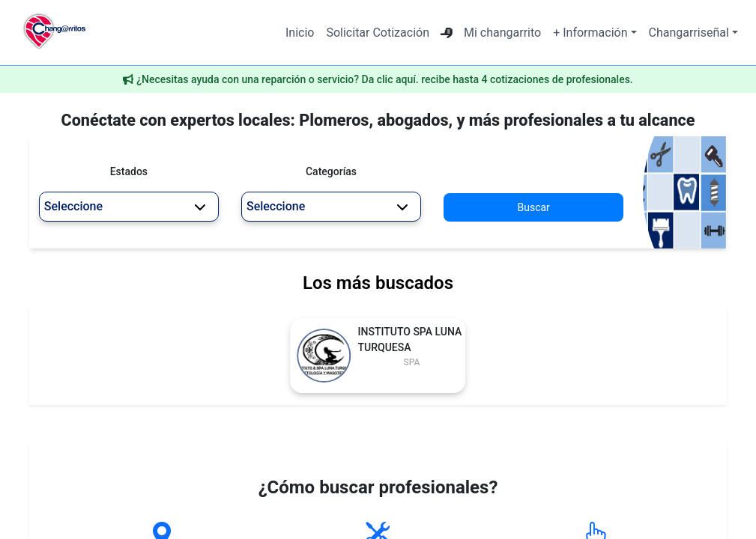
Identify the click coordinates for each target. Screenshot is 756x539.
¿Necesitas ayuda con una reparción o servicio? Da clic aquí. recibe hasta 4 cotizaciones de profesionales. (385, 79)
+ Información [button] (590, 33)
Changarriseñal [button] (689, 33)
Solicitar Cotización (378, 33)
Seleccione (125, 206)
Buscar (534, 207)
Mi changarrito (502, 33)
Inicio (300, 33)
